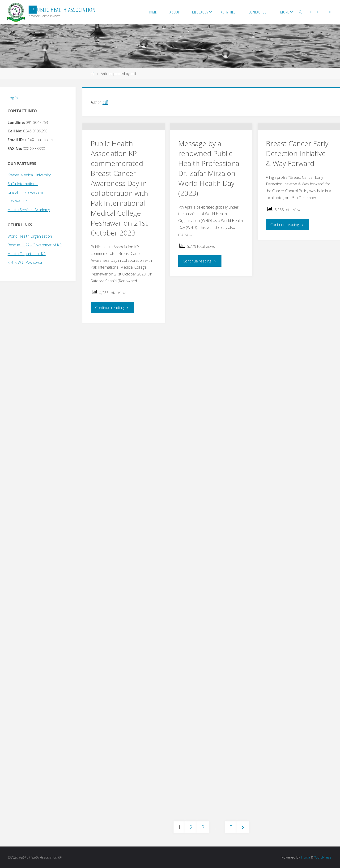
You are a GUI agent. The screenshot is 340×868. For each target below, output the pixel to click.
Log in (13, 98)
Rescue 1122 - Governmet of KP (35, 245)
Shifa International (23, 184)
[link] (301, 12)
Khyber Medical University (29, 175)
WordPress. (323, 857)
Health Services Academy (29, 210)
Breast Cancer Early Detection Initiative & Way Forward (297, 179)
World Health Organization (30, 236)
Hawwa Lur (17, 201)
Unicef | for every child (27, 192)
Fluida (305, 857)
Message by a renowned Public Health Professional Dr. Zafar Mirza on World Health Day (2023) (210, 194)
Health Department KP (27, 254)
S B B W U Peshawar (25, 262)
